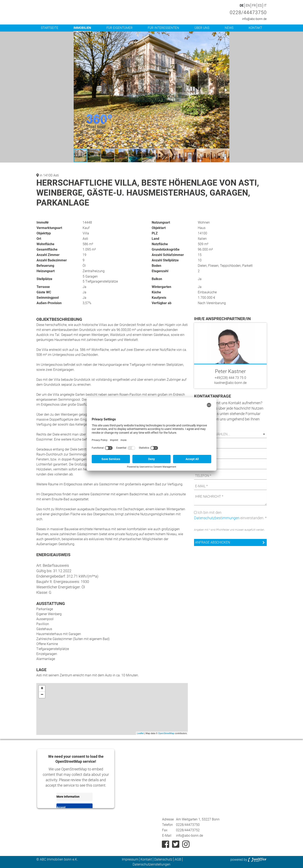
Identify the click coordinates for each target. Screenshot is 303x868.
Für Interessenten (163, 28)
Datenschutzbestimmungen (217, 518)
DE (242, 6)
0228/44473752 (188, 830)
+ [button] (42, 689)
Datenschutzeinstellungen (151, 864)
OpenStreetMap (166, 733)
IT (265, 6)
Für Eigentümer (120, 28)
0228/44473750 (248, 13)
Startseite (50, 28)
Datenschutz (163, 859)
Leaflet (140, 733)
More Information (68, 797)
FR (254, 6)
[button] (226, 35)
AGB (178, 859)
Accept (61, 807)
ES (260, 6)
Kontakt (255, 28)
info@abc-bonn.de (254, 19)
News (229, 28)
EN (248, 6)
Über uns (202, 28)
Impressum (130, 859)
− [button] (42, 695)
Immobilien (82, 28)
